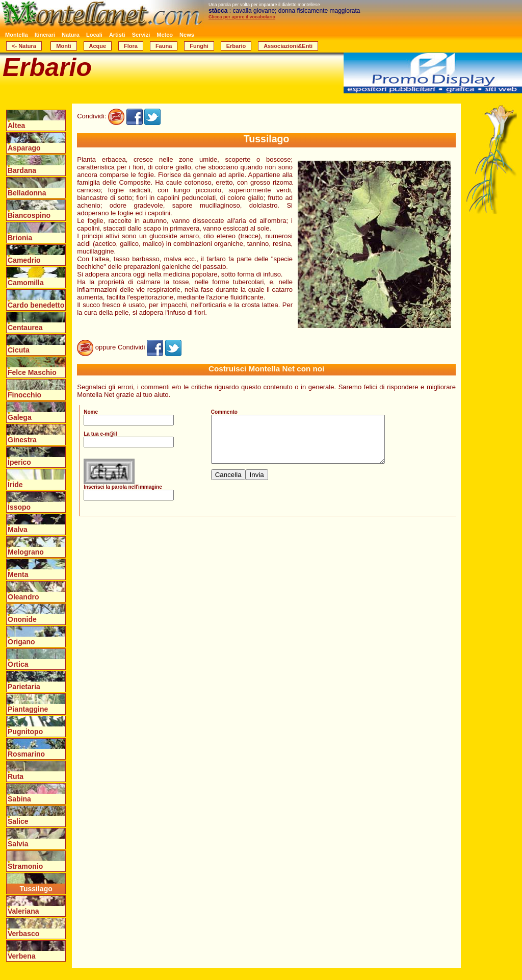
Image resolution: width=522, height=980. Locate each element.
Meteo (165, 35)
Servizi (141, 35)
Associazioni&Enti (288, 46)
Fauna (164, 46)
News (187, 35)
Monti (63, 46)
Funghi (199, 46)
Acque (98, 46)
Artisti (117, 35)
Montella (17, 35)
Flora (131, 46)
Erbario (236, 46)
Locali (94, 35)
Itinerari (45, 35)
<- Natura (24, 46)
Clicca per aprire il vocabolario (242, 17)
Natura (71, 35)
